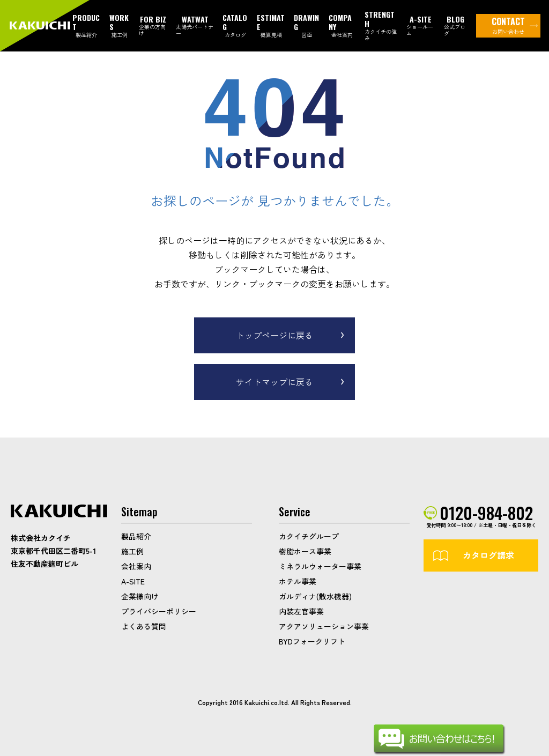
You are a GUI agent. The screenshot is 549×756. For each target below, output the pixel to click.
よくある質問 (144, 626)
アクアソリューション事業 (324, 626)
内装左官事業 (301, 611)
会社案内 (136, 566)
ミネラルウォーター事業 (320, 566)
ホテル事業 (298, 581)
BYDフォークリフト (312, 641)
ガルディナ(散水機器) (315, 596)
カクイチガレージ (41, 26)
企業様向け (140, 596)
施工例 (132, 551)
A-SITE (133, 581)
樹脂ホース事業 (305, 551)
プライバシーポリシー (159, 611)
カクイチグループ (309, 536)
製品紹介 (136, 536)
